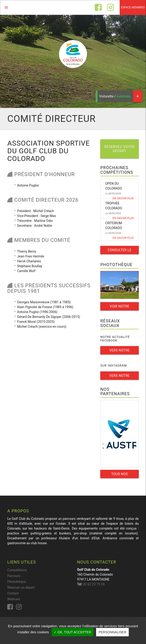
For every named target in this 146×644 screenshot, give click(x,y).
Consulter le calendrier (120, 251)
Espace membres (133, 7)
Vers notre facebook (120, 351)
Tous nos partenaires (120, 475)
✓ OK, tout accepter (73, 632)
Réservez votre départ (120, 149)
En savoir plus (123, 198)
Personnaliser (112, 632)
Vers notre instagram (120, 377)
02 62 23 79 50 (94, 584)
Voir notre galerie (120, 307)
